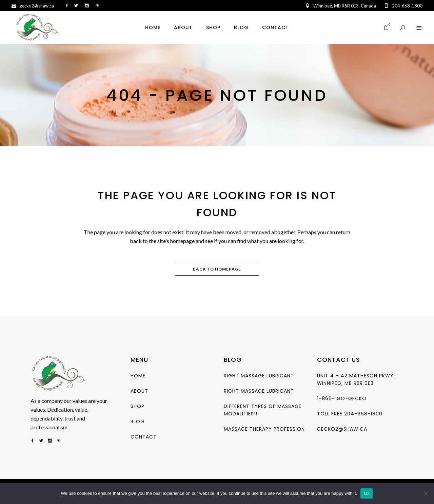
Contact (144, 437)
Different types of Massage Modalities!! (263, 410)
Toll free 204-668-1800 (350, 414)
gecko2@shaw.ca (342, 429)
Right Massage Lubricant (259, 376)
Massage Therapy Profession (264, 429)
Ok (367, 493)
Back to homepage (217, 269)
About (139, 391)
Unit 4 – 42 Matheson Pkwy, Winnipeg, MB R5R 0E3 (356, 379)
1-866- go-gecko (342, 398)
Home (138, 376)
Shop (137, 406)
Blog (137, 422)
